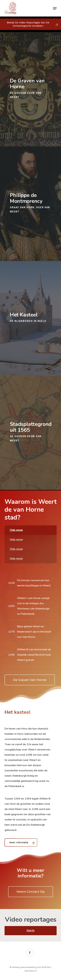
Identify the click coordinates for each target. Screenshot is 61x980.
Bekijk (31, 931)
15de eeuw (16, 549)
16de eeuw (16, 559)
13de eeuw (16, 530)
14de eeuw (16, 540)
